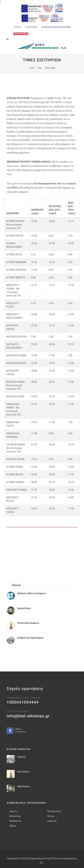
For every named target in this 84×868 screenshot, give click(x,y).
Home (32, 68)
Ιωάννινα (52, 807)
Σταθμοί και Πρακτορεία (30, 638)
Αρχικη (18, 27)
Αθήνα (13, 812)
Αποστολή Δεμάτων (28, 623)
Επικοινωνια (31, 27)
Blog (40, 68)
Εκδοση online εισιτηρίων (32, 593)
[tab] (16, 585)
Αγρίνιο (21, 743)
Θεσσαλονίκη (54, 797)
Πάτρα (51, 802)
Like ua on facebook (10, 717)
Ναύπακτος (23, 772)
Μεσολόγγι (23, 758)
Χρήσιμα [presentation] (16, 585)
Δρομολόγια (24, 608)
